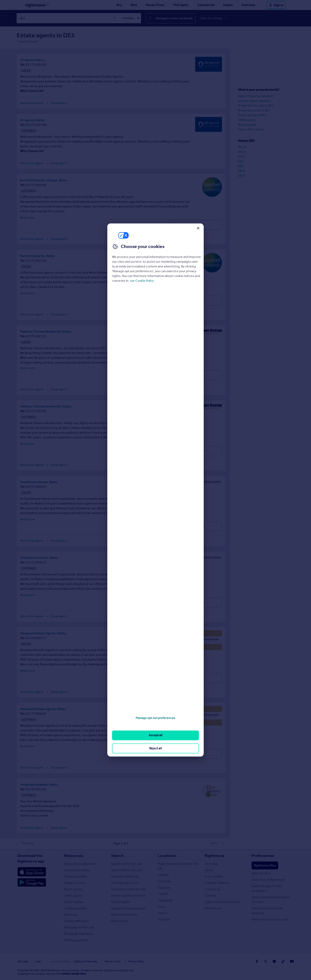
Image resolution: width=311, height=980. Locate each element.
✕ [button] (115, 18)
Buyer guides (73, 889)
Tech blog (211, 864)
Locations (167, 855)
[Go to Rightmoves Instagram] (274, 961)
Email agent (59, 103)
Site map (23, 961)
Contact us (212, 889)
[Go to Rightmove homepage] (37, 5)
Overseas (248, 5)
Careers (210, 895)
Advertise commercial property (267, 910)
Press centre (214, 876)
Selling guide (247, 120)
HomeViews (213, 908)
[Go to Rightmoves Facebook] (257, 961)
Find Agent (181, 5)
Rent (134, 5)
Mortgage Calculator (79, 933)
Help (38, 961)
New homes (120, 921)
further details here (74, 974)
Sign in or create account (222, 902)
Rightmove (215, 855)
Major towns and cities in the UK (178, 866)
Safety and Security (77, 961)
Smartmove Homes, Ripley (39, 482)
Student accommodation (129, 908)
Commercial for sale (125, 876)
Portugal (164, 919)
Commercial (206, 5)
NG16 (242, 147)
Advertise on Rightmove (269, 879)
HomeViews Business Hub (270, 919)
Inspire (228, 5)
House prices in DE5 (252, 115)
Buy (119, 5)
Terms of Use (104, 961)
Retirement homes (124, 914)
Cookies (53, 961)
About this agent (32, 103)
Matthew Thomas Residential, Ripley (46, 331)
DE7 (241, 161)
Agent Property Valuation (256, 96)
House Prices (155, 5)
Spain (162, 906)
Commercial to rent (125, 883)
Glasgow (164, 887)
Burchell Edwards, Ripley (37, 256)
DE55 (242, 152)
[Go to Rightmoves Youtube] (292, 961)
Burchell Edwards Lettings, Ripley (44, 180)
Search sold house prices (129, 895)
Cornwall (164, 881)
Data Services (261, 873)
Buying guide (247, 124)
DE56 (242, 171)
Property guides (76, 876)
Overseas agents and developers (266, 888)
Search (117, 855)
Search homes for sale (127, 864)
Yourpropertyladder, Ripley (39, 784)
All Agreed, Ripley (32, 60)
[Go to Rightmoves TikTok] (283, 961)
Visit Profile (196, 225)
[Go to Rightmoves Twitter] (266, 961)
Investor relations (217, 883)
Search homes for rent (127, 870)
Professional (263, 855)
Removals (71, 914)
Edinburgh (165, 900)
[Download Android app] (32, 883)
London (163, 875)
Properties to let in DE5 (254, 110)
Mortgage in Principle (79, 927)
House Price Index (251, 129)
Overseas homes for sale (129, 889)
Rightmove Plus (265, 865)
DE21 (242, 156)
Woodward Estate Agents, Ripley (43, 633)
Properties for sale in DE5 (256, 105)
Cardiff (163, 894)
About (209, 870)
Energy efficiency (77, 921)
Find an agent (120, 902)
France (163, 913)
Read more (28, 217)
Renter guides (74, 902)
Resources (74, 855)
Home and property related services (271, 899)
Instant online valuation (254, 101)
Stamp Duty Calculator (80, 864)
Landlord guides (76, 908)
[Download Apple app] (32, 872)
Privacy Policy (128, 961)
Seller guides (73, 895)
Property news (75, 883)
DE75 (242, 175)
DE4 (241, 166)
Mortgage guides (76, 940)
